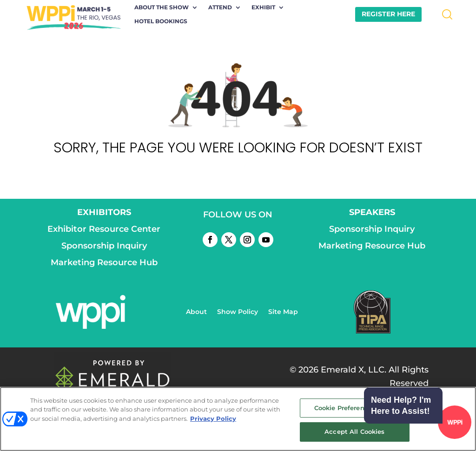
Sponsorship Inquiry (104, 246)
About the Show (162, 7)
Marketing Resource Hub (104, 262)
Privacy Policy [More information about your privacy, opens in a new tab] (213, 418)
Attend (220, 7)
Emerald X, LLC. (354, 370)
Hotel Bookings (161, 21)
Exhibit (263, 7)
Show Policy (238, 312)
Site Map (283, 312)
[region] (238, 419)
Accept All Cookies (354, 431)
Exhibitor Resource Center (104, 229)
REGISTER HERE (388, 14)
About (196, 312)
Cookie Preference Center (355, 408)
